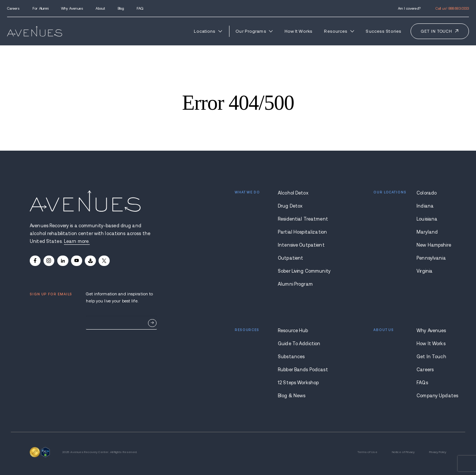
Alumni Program (295, 284)
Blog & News (292, 396)
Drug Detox (290, 206)
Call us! (452, 8)
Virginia (424, 271)
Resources (339, 31)
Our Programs (254, 31)
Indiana (425, 206)
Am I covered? (409, 8)
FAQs (422, 383)
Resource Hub (293, 331)
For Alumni (40, 8)
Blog (121, 8)
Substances (291, 357)
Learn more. (77, 241)
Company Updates (431, 396)
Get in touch (436, 31)
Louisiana (427, 219)
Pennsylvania (431, 258)
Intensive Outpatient (301, 245)
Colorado (427, 193)
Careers (14, 8)
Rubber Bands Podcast (303, 370)
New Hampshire (431, 245)
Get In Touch (431, 357)
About (100, 8)
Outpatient (290, 258)
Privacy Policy (438, 452)
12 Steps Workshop (298, 383)
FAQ (140, 8)
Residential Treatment (303, 219)
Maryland (427, 232)
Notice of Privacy (403, 452)
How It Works (298, 31)
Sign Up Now (152, 323)
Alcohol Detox (293, 193)
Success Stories (383, 31)
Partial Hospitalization (302, 232)
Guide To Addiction (299, 344)
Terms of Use (367, 452)
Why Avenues (72, 8)
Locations (208, 31)
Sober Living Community (304, 271)
